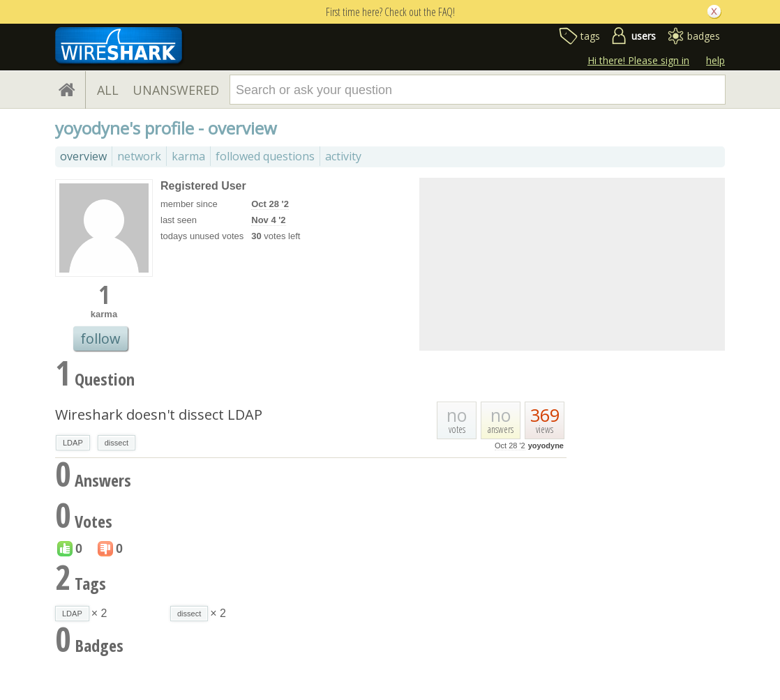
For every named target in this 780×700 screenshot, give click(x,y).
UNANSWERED (176, 90)
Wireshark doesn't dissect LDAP (159, 414)
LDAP (73, 443)
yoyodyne (546, 446)
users (644, 36)
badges (704, 36)
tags (590, 36)
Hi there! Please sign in (638, 60)
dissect (117, 443)
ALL (108, 90)
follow (100, 338)
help (715, 60)
